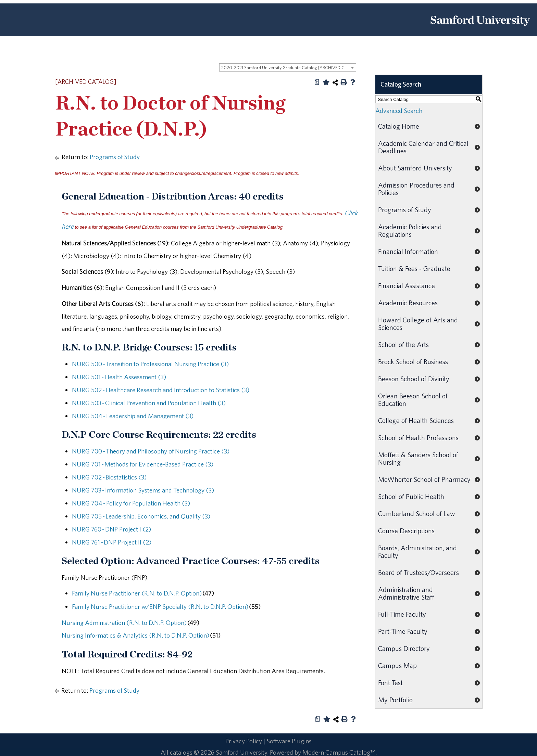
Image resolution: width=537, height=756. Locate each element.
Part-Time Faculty (403, 631)
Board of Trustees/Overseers (419, 572)
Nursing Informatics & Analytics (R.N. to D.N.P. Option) (135, 635)
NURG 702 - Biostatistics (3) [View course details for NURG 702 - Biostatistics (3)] (109, 477)
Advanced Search (399, 111)
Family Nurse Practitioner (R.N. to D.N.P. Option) (137, 593)
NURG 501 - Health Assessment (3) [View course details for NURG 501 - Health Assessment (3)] (119, 377)
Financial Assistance (407, 286)
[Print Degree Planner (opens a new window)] (317, 82)
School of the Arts (403, 344)
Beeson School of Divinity (414, 379)
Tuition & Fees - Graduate (414, 268)
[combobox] (288, 67)
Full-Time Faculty (402, 614)
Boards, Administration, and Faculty (417, 552)
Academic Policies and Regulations (410, 230)
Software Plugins (289, 741)
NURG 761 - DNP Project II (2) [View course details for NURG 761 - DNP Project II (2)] (112, 542)
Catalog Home (399, 126)
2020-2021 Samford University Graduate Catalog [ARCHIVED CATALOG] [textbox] (289, 68)
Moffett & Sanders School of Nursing (418, 458)
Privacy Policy (244, 741)
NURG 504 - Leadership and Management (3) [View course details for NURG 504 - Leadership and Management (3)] (133, 416)
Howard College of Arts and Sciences (418, 324)
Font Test (390, 683)
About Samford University (415, 168)
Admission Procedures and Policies (416, 189)
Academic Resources (408, 303)
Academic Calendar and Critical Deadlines (423, 147)
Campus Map (397, 665)
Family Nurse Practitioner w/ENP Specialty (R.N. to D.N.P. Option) (160, 606)
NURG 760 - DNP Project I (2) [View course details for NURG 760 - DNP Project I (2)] (111, 529)
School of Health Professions (418, 438)
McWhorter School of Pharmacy (424, 479)
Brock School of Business (413, 362)
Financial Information (408, 251)
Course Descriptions (406, 531)
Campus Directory (404, 648)
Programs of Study (115, 157)
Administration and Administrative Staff (406, 593)
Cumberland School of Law (417, 514)
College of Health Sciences (416, 420)
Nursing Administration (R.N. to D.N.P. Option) (124, 623)
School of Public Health (411, 496)
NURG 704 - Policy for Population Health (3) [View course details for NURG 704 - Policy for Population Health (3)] (131, 503)
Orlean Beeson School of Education (413, 400)
